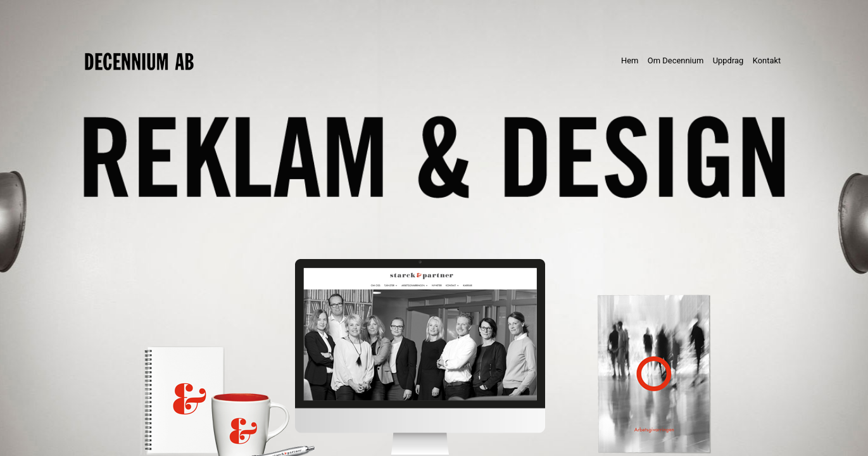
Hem (632, 60)
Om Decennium (676, 60)
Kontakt (767, 60)
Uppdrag (728, 60)
